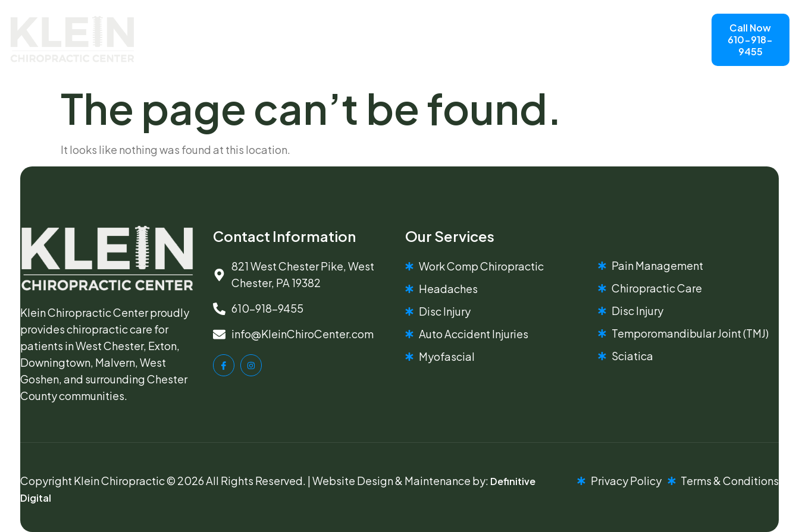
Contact (412, 53)
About (315, 26)
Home (263, 26)
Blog (469, 26)
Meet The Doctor (394, 26)
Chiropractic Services (308, 53)
